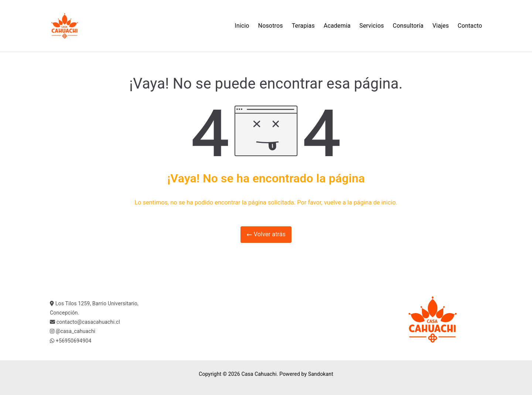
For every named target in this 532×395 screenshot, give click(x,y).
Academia (337, 26)
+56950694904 (74, 341)
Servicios (372, 26)
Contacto (470, 26)
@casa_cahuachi (76, 331)
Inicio (242, 26)
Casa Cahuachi (259, 374)
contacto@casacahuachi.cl (88, 322)
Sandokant (321, 374)
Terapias (303, 26)
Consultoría (408, 26)
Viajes (441, 26)
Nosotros (271, 26)
